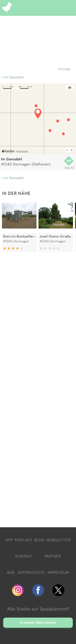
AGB (11, 572)
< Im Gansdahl (13, 77)
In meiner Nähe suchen (38, 623)
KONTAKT (24, 556)
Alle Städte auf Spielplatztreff (38, 609)
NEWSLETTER (59, 540)
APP (9, 540)
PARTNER (52, 556)
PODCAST (24, 540)
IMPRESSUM (58, 572)
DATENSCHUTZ (31, 572)
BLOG (40, 540)
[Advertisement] (38, 390)
